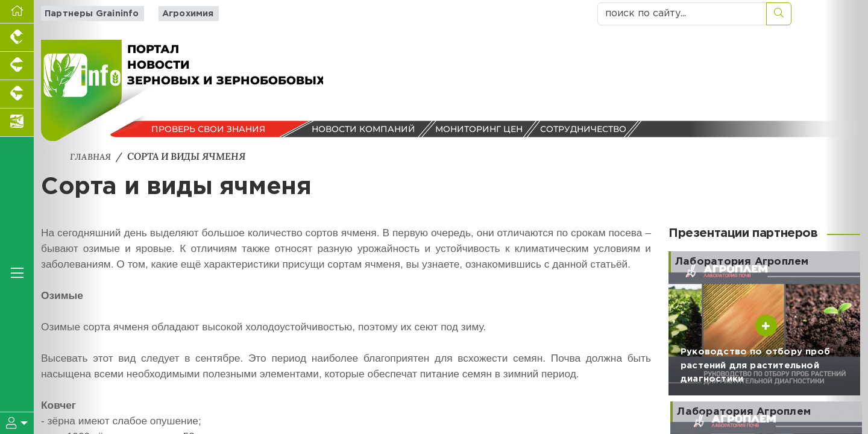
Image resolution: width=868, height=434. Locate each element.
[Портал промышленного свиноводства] (17, 66)
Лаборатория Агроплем (748, 261)
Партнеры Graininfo (87, 14)
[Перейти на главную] (17, 12)
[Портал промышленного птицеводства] (17, 38)
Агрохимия (178, 14)
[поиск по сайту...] (682, 14)
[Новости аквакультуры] (17, 123)
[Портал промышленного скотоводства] (17, 94)
